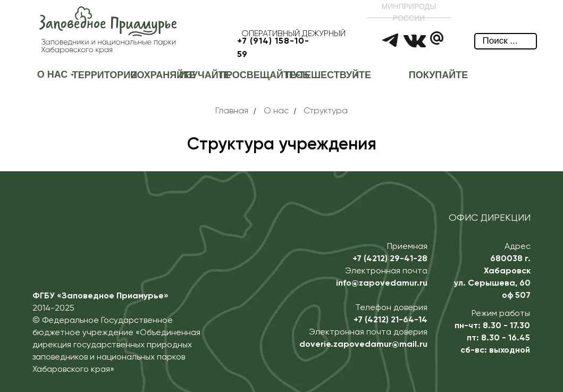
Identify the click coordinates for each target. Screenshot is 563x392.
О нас (276, 111)
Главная (232, 111)
